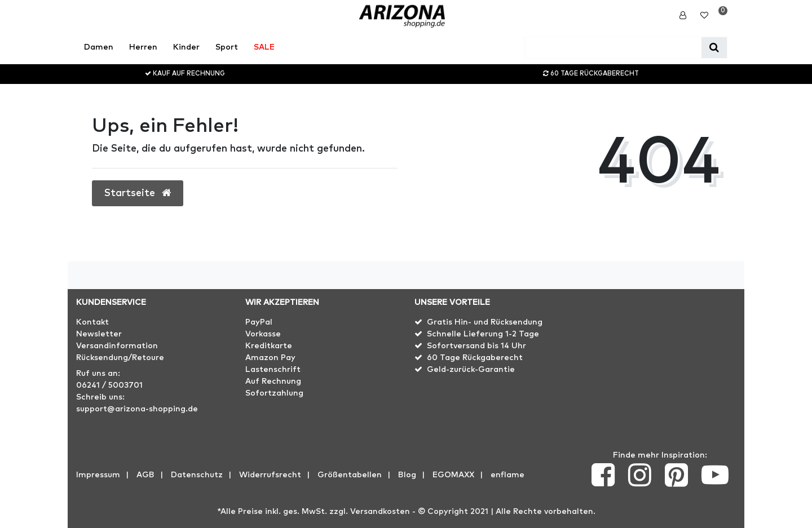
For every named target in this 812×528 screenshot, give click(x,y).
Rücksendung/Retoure (120, 358)
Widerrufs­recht (270, 475)
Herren (143, 47)
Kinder (186, 47)
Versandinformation (117, 346)
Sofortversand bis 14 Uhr (476, 346)
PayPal (259, 322)
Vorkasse (263, 334)
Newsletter (99, 334)
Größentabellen (350, 475)
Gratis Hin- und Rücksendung (485, 322)
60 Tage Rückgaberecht (475, 358)
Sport (227, 47)
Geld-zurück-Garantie (471, 370)
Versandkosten (380, 512)
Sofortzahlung (274, 393)
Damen (99, 47)
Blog (407, 475)
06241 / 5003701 (109, 385)
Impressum (98, 475)
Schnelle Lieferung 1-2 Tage (483, 334)
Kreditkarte (269, 346)
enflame (507, 475)
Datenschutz (197, 475)
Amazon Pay (270, 358)
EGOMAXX (453, 475)
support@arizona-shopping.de (137, 409)
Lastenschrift (273, 370)
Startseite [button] (138, 193)
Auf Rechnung (273, 381)
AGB (145, 475)
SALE (264, 47)
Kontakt (92, 322)
